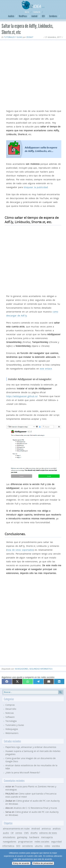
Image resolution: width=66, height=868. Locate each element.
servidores (28, 846)
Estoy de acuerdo (21, 863)
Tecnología (11, 721)
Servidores (53, 16)
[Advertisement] (33, 74)
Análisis (11, 16)
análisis (57, 829)
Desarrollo (11, 709)
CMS (26, 833)
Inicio (27, 12)
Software (10, 717)
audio (6, 833)
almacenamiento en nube (16, 829)
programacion (25, 842)
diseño (34, 833)
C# (12, 833)
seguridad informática (41, 669)
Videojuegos (12, 729)
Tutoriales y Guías (13, 37)
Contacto (37, 12)
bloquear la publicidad (36, 187)
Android (34, 16)
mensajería (47, 837)
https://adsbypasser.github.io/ (22, 396)
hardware (34, 837)
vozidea (56, 846)
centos (19, 833)
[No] (62, 859)
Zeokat (30, 37)
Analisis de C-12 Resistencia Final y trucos (35, 808)
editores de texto (48, 833)
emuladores (9, 837)
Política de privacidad (43, 863)
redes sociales (42, 842)
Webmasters (12, 733)
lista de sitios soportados (20, 550)
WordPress (23, 16)
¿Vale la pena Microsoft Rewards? (23, 772)
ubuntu (39, 846)
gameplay (22, 837)
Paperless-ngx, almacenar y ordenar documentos (31, 747)
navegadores (22, 669)
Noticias (10, 713)
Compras (10, 705)
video (47, 846)
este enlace (46, 369)
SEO (43, 16)
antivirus (46, 829)
